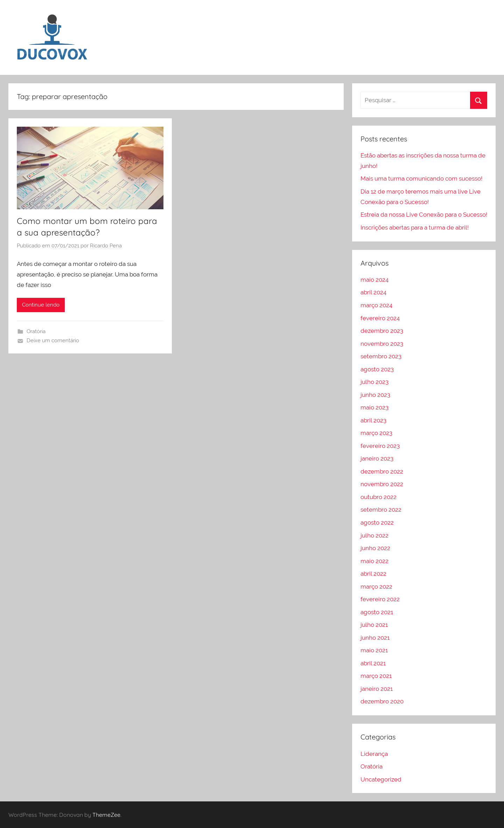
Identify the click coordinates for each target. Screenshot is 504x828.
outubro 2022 (379, 497)
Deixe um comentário (53, 341)
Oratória (36, 331)
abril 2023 (373, 420)
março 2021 (376, 676)
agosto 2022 (377, 522)
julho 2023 (374, 382)
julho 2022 (374, 535)
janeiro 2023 (377, 458)
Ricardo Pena (106, 246)
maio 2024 (374, 280)
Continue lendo (41, 305)
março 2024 (376, 305)
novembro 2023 (382, 344)
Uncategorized (381, 779)
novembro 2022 (382, 484)
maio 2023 (374, 407)
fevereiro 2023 (380, 446)
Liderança (374, 754)
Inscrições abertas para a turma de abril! (415, 227)
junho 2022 (375, 548)
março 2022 (376, 587)
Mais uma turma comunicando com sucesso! (421, 178)
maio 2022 (374, 561)
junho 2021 (375, 638)
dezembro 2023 (382, 331)
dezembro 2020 (382, 701)
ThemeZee (106, 815)
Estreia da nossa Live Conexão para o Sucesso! (424, 215)
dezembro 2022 (382, 471)
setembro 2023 (381, 356)
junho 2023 (375, 395)
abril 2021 (373, 663)
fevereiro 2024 (380, 318)
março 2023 (376, 433)
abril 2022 (373, 574)
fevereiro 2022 (380, 599)
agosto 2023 (377, 369)
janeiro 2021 (377, 689)
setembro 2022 (381, 510)
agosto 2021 (377, 612)
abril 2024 (373, 292)
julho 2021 (374, 625)
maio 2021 (374, 650)
